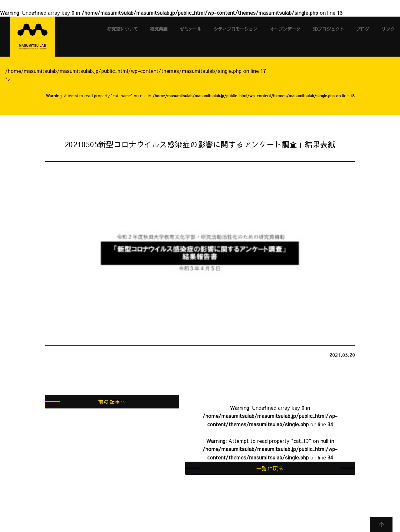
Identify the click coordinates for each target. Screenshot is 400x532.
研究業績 (159, 29)
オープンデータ (285, 29)
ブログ (363, 29)
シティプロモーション (236, 29)
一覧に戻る (270, 468)
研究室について (122, 29)
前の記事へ (112, 402)
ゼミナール (191, 29)
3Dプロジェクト (328, 29)
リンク (388, 29)
